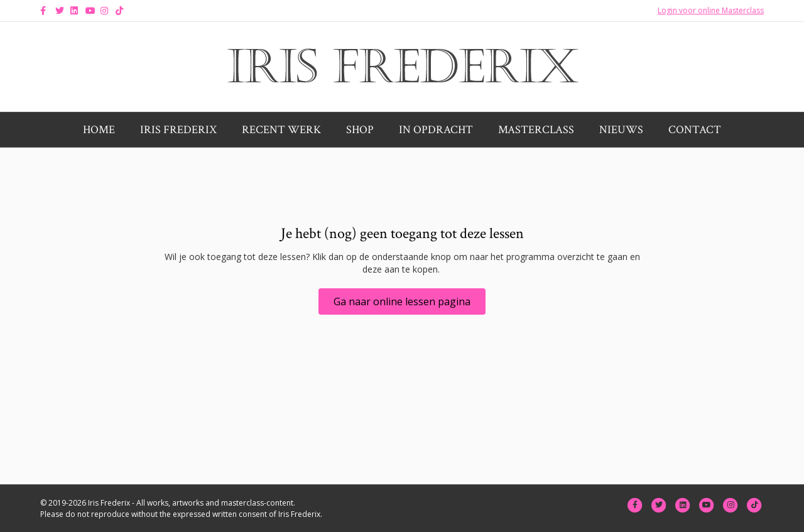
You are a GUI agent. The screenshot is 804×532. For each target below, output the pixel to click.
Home (99, 130)
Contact (695, 130)
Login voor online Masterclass (711, 10)
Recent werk (281, 130)
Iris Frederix (178, 130)
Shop (360, 130)
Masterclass (536, 130)
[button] (402, 301)
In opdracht (436, 130)
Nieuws (621, 130)
